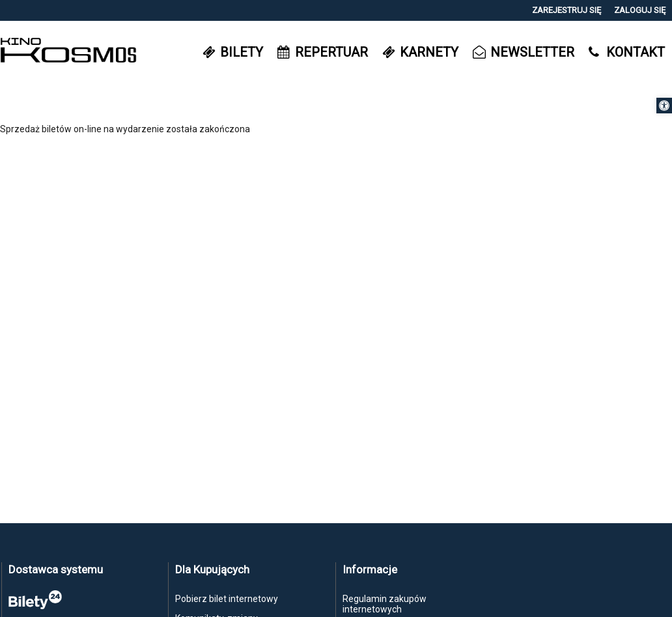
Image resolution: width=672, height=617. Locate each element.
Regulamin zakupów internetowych (385, 604)
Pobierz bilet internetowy (227, 599)
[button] (664, 106)
